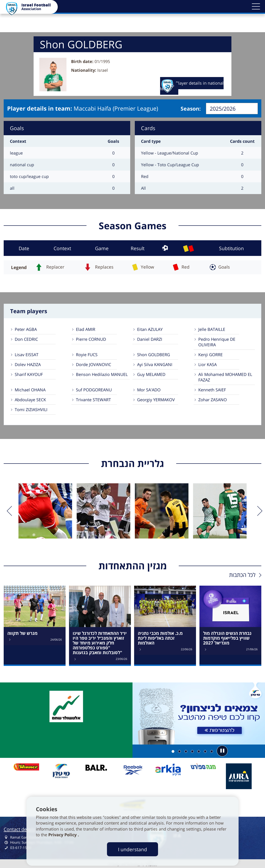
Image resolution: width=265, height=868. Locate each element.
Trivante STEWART (93, 400)
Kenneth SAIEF (212, 390)
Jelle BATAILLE (212, 329)
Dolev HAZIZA (28, 364)
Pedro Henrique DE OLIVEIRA (217, 342)
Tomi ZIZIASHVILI (31, 410)
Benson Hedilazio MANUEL (102, 374)
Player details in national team (192, 86)
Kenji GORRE (210, 355)
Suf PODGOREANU (94, 390)
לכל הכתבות (242, 575)
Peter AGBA (26, 329)
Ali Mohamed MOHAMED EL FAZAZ (225, 377)
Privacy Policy (63, 835)
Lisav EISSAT (27, 355)
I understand (132, 849)
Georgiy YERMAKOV (156, 400)
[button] (256, 6)
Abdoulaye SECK (30, 400)
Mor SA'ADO (149, 390)
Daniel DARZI (150, 339)
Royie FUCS (87, 355)
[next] (256, 511)
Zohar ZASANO (213, 400)
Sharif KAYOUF (29, 374)
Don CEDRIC (26, 339)
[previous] (9, 511)
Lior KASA (207, 364)
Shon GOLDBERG (154, 355)
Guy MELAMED (151, 374)
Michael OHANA (30, 390)
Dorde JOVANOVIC (94, 364)
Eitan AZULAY (150, 329)
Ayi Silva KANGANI (155, 364)
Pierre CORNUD (91, 339)
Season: (191, 109)
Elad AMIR (86, 329)
